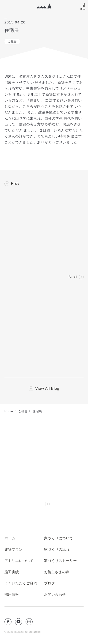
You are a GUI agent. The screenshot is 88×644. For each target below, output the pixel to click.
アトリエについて (19, 561)
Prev (15, 184)
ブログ (50, 583)
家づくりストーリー (61, 561)
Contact (36, 504)
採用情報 (12, 595)
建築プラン (14, 549)
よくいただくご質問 (21, 583)
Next (73, 277)
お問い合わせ (55, 595)
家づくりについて (59, 538)
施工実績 (12, 572)
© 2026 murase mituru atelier (23, 632)
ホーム (10, 538)
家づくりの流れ (57, 549)
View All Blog (47, 389)
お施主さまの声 (57, 572)
